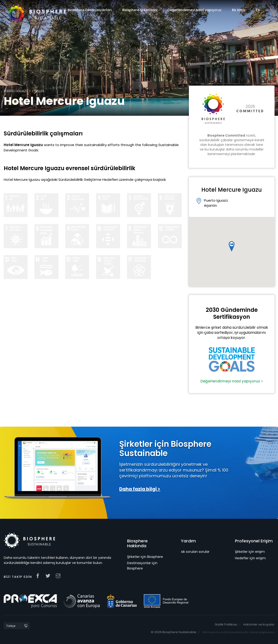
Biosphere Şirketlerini (140, 10)
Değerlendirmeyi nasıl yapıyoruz (195, 10)
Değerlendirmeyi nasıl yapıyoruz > (232, 381)
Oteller (38, 91)
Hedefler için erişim (250, 558)
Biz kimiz (239, 10)
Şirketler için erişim (250, 552)
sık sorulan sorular (195, 552)
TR (258, 10)
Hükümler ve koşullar (259, 624)
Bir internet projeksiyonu (260, 632)
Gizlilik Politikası (226, 624)
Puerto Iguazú (16, 91)
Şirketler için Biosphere (145, 557)
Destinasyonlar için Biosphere (142, 566)
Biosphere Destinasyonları (90, 10)
